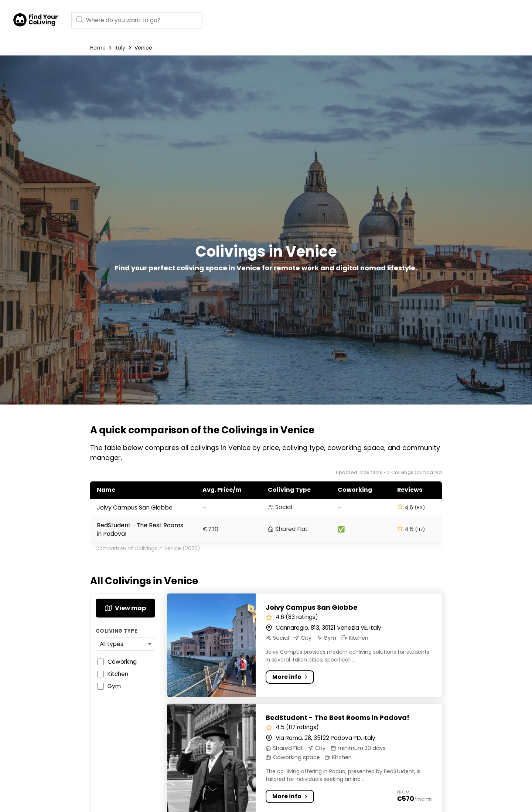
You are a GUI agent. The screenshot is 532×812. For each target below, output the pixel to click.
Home (98, 48)
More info (291, 677)
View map (125, 608)
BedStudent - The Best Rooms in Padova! (337, 718)
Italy (120, 48)
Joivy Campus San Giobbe (135, 507)
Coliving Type (117, 631)
